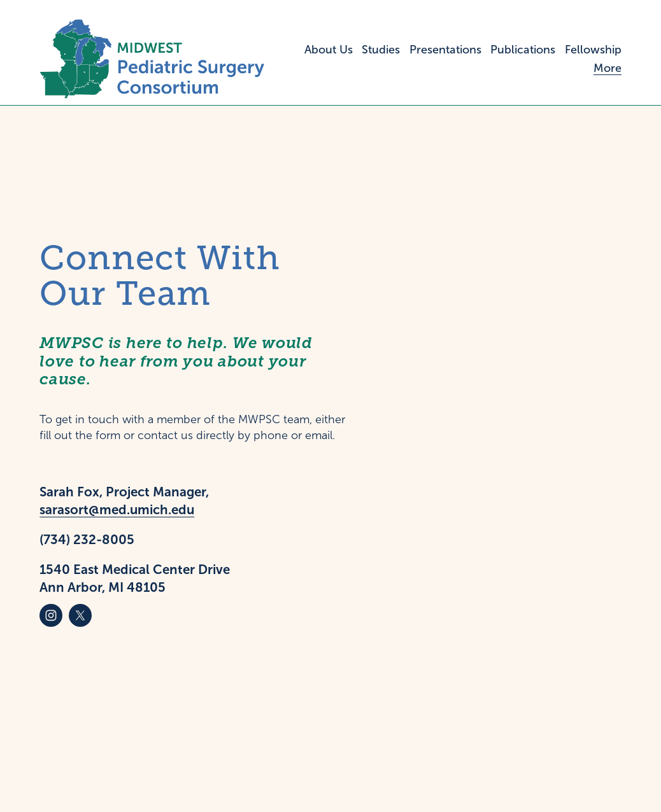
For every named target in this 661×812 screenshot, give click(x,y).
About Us (329, 50)
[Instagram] (51, 615)
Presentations (445, 50)
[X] (80, 615)
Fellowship (593, 50)
